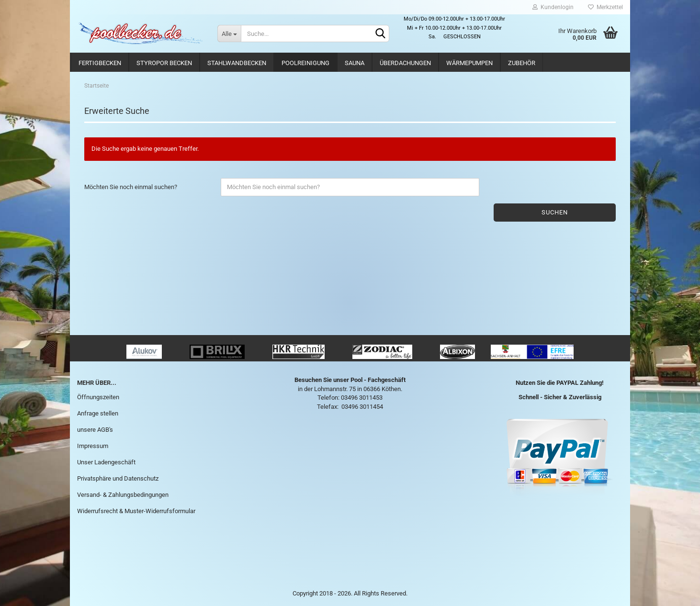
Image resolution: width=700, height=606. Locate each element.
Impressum (93, 446)
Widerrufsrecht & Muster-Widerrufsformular (136, 511)
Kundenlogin (553, 7)
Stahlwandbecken (237, 63)
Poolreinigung (305, 63)
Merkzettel (605, 7)
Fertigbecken (100, 63)
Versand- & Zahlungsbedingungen (123, 495)
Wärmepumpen (469, 63)
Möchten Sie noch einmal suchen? (131, 187)
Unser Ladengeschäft (106, 462)
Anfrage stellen (98, 413)
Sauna (355, 63)
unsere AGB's (95, 430)
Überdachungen (405, 63)
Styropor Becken (164, 63)
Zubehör (522, 63)
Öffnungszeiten (98, 397)
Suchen (555, 212)
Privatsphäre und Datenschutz (118, 478)
